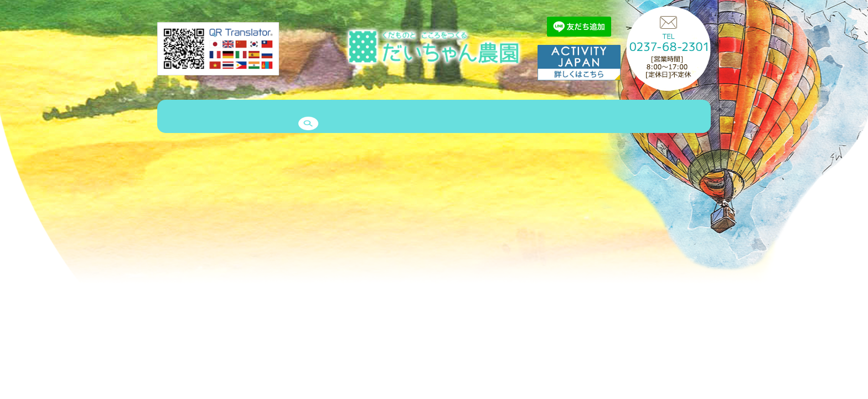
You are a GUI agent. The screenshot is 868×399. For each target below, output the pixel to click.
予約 (641, 117)
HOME (178, 117)
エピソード (394, 117)
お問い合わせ (591, 117)
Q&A (540, 117)
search (678, 117)
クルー (444, 117)
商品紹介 (273, 117)
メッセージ (494, 117)
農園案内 (224, 117)
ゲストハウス (332, 117)
